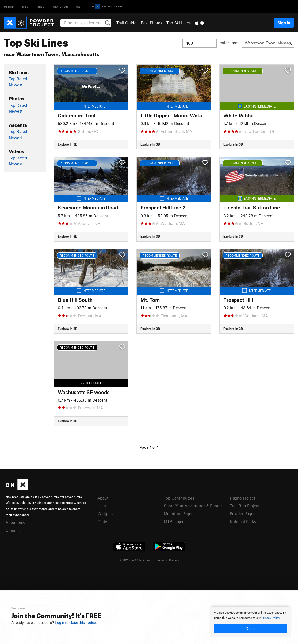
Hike (41, 7)
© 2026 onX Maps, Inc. (135, 560)
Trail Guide (126, 23)
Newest (16, 85)
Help (102, 506)
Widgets (105, 513)
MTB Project (175, 521)
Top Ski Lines (179, 23)
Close (250, 628)
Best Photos (151, 23)
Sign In (284, 23)
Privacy (174, 560)
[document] (250, 622)
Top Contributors (179, 498)
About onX (15, 522)
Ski (79, 7)
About (103, 498)
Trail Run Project (245, 506)
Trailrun (60, 7)
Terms (160, 560)
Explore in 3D (68, 144)
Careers (13, 530)
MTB (26, 7)
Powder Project (243, 513)
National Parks (243, 521)
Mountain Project (179, 513)
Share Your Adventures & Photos (193, 506)
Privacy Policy (271, 618)
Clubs (103, 521)
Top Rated (18, 79)
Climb (9, 7)
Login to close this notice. (76, 623)
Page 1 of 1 (149, 447)
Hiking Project (242, 498)
